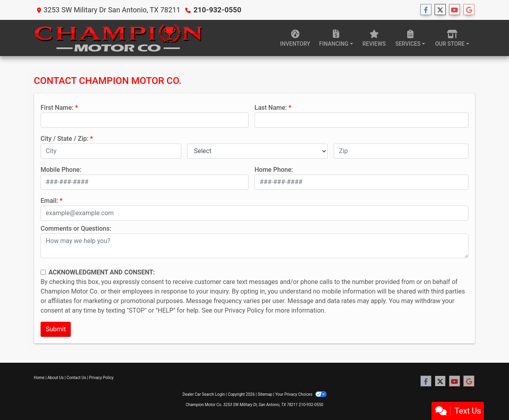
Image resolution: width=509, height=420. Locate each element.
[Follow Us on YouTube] (455, 10)
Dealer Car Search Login (204, 394)
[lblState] (258, 151)
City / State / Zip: (65, 139)
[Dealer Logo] (118, 38)
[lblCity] (111, 151)
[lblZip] (401, 151)
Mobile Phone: (61, 170)
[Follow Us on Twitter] (440, 10)
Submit (56, 329)
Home (39, 378)
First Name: (57, 108)
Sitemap (265, 394)
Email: (49, 201)
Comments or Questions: (76, 228)
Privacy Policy (244, 310)
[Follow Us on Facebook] (426, 10)
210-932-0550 (217, 10)
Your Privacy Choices (301, 394)
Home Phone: (274, 170)
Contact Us (77, 378)
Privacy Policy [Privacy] (101, 378)
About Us (55, 378)
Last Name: (271, 108)
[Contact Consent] (43, 272)
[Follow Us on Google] (469, 10)
